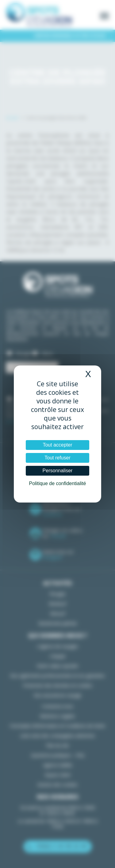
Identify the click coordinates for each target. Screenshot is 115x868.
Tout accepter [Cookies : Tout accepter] (57, 445)
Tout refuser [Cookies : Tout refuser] (57, 458)
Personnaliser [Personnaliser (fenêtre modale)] (58, 471)
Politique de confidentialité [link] (58, 483)
